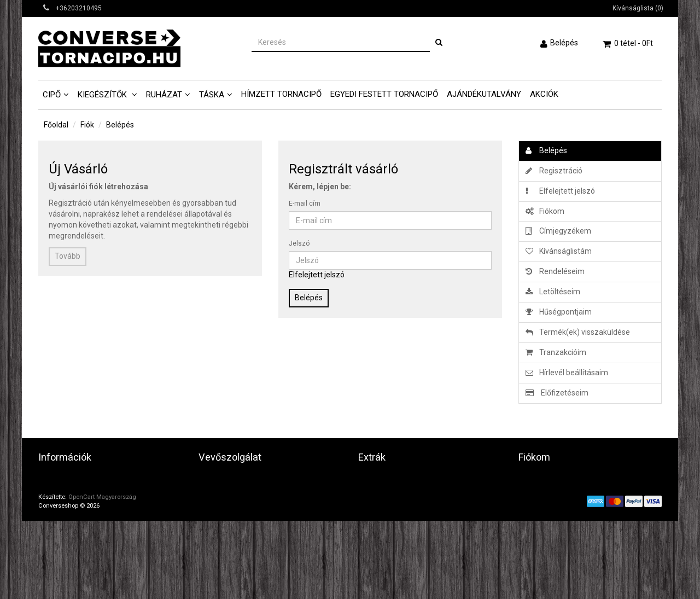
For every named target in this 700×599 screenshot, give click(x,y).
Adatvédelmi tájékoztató (81, 493)
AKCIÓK (544, 94)
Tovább (68, 256)
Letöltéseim (553, 292)
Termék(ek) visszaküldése (578, 332)
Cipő (52, 95)
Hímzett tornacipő (281, 94)
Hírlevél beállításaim (567, 373)
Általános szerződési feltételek (92, 519)
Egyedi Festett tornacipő (384, 94)
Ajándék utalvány (388, 493)
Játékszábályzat (67, 506)
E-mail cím (305, 203)
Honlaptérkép (222, 506)
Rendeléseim (555, 271)
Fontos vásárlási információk (88, 532)
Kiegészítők (103, 95)
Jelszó (299, 243)
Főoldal (56, 125)
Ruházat (164, 95)
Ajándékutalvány (484, 94)
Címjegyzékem (558, 231)
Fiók (87, 125)
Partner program (387, 506)
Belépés (564, 43)
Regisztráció (554, 171)
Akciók (370, 519)
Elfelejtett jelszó (317, 275)
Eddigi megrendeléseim (559, 493)
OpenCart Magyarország (102, 575)
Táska (212, 95)
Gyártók (372, 480)
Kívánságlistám (559, 251)
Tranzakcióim (556, 352)
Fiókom (545, 211)
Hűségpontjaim (559, 312)
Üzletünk (54, 480)
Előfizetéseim (557, 393)
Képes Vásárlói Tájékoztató (85, 545)
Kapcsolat (215, 480)
